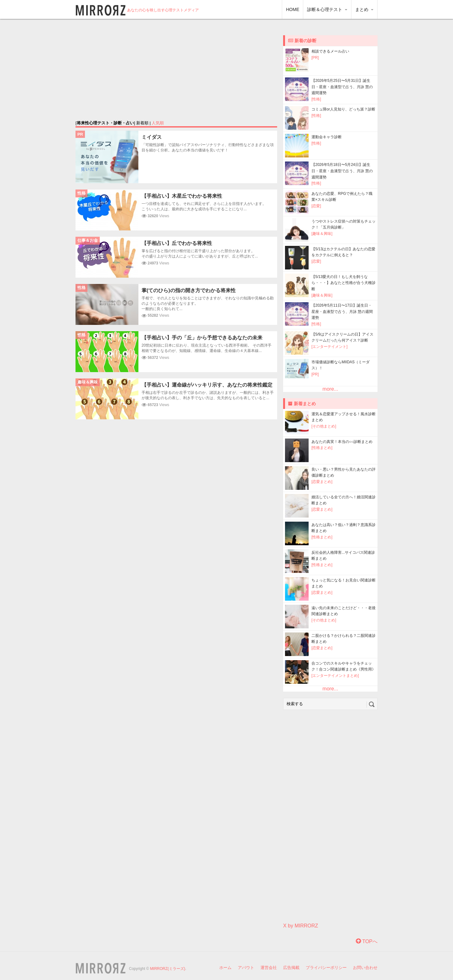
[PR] (315, 58)
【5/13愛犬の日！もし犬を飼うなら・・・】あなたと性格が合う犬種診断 (344, 283)
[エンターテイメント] (330, 347)
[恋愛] (316, 206)
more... (330, 389)
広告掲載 (291, 968)
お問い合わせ (365, 968)
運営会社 (269, 968)
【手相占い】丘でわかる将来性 (177, 243)
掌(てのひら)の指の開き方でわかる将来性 (189, 290)
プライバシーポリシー (326, 968)
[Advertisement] (176, 69)
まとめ (364, 9)
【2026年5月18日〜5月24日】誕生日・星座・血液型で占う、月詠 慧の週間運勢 (342, 171)
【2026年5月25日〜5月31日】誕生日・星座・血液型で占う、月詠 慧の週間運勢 (342, 87)
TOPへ (367, 941)
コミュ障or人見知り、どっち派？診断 (343, 109)
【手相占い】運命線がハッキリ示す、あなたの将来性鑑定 (207, 385)
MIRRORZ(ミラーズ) (168, 969)
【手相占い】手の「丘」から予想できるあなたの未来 (202, 338)
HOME (293, 9)
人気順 (158, 123)
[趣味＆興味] (322, 234)
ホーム (225, 968)
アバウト (246, 968)
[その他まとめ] (324, 426)
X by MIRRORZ (301, 926)
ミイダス (152, 137)
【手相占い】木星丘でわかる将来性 (182, 196)
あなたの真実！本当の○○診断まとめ (342, 442)
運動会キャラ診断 (327, 137)
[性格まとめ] (322, 448)
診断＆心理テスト (327, 9)
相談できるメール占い (330, 51)
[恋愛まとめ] (322, 482)
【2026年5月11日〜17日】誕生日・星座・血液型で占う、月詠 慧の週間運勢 (342, 312)
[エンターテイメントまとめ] (335, 676)
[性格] (316, 99)
